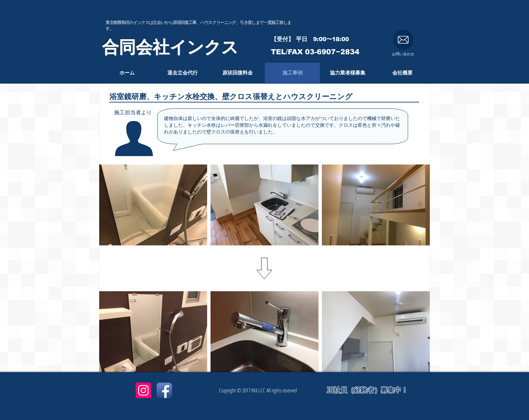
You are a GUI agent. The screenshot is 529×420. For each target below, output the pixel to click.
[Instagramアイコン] (143, 390)
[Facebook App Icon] (164, 390)
